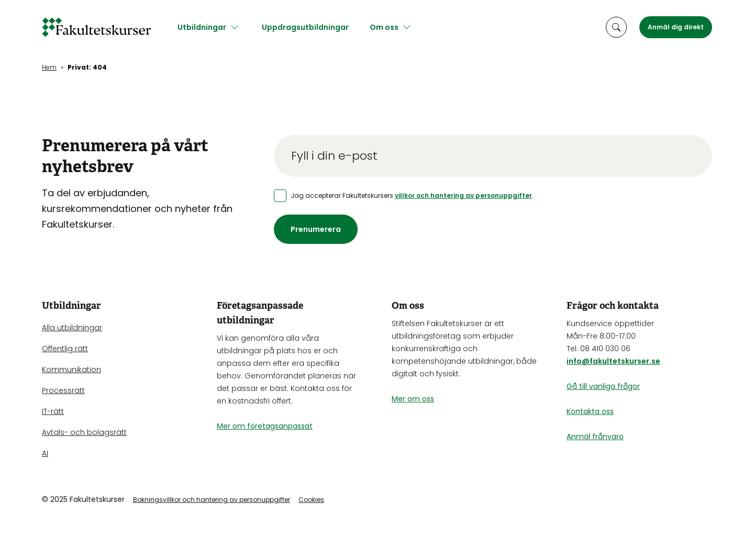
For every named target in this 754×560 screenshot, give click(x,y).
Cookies (311, 500)
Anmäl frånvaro (595, 436)
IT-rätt (53, 411)
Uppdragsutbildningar (311, 27)
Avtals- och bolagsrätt (84, 432)
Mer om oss (413, 399)
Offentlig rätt (65, 349)
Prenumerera (316, 229)
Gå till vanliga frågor (603, 386)
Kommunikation (71, 369)
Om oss (389, 27)
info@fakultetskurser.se (613, 361)
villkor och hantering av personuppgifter (463, 195)
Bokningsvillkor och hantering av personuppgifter (212, 500)
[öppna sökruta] (616, 27)
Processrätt (63, 390)
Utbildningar (207, 27)
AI (45, 453)
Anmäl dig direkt (676, 27)
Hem (49, 67)
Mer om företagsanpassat (265, 426)
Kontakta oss (590, 411)
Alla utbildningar (72, 328)
